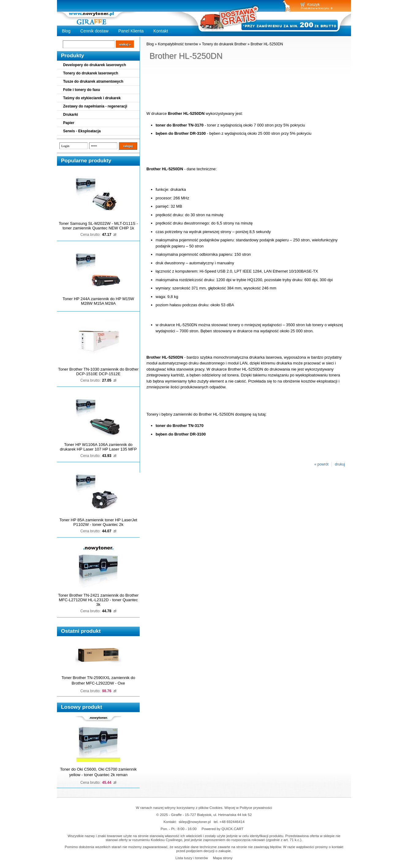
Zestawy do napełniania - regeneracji (95, 106)
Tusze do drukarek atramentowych (93, 81)
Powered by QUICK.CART (223, 829)
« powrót (321, 464)
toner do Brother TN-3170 (180, 125)
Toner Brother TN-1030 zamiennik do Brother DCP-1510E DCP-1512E (98, 372)
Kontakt (161, 31)
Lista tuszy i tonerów (192, 858)
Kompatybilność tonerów (178, 44)
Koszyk (313, 4)
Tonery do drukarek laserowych (91, 73)
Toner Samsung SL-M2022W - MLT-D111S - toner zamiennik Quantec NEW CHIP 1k (98, 226)
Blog (66, 31)
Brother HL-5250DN (267, 44)
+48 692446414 (232, 822)
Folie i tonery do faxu (82, 90)
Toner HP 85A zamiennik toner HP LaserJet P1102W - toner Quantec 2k (98, 522)
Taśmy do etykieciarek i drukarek (92, 98)
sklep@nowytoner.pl (195, 822)
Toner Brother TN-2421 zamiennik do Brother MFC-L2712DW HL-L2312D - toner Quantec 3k (98, 600)
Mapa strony (223, 858)
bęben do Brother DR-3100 (181, 133)
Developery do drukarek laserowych (94, 65)
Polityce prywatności (256, 808)
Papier (69, 123)
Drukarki (71, 115)
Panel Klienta (131, 31)
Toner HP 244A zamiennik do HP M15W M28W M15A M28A (98, 301)
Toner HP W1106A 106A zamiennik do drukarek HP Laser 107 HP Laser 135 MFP (98, 447)
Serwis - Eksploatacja (82, 131)
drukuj (340, 464)
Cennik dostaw (94, 31)
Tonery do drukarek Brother (224, 44)
